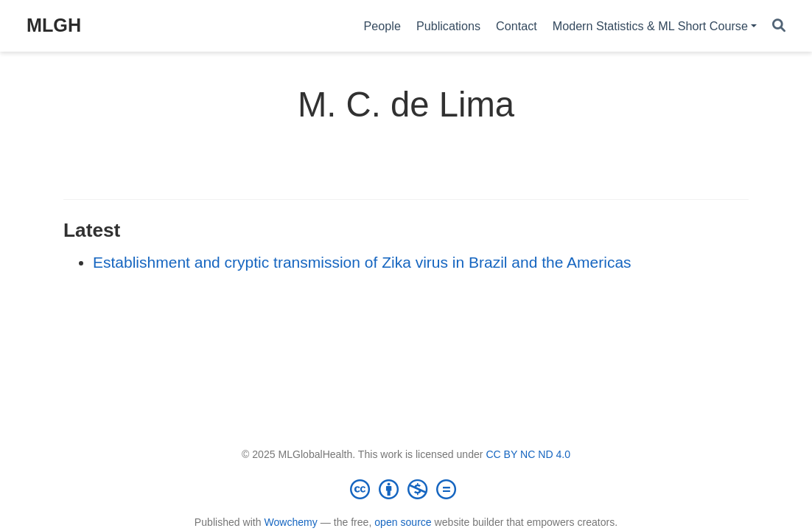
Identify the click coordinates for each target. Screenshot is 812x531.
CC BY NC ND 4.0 (528, 454)
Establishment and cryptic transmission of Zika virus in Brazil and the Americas (362, 262)
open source (403, 522)
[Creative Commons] (406, 489)
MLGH (54, 25)
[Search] (779, 26)
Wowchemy (290, 522)
